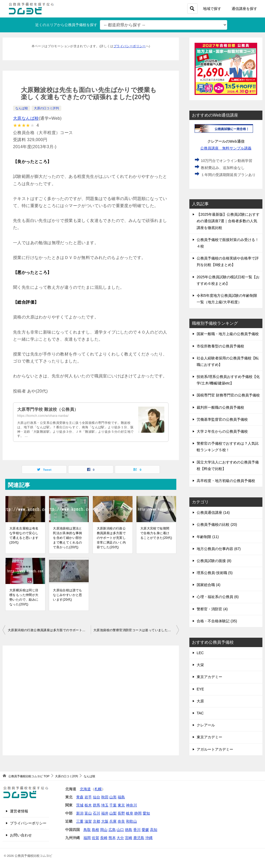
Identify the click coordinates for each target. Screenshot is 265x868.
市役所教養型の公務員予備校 (220, 346)
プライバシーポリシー (130, 46)
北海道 (85, 789)
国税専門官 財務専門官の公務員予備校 (228, 395)
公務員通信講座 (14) (213, 513)
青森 (80, 797)
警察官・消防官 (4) (212, 609)
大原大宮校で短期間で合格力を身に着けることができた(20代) (156, 533)
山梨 (113, 813)
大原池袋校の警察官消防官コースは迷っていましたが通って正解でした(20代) (136, 630)
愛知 (146, 813)
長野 (121, 813)
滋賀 (88, 821)
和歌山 (131, 821)
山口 (120, 830)
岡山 (104, 830)
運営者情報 (19, 811)
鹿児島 (139, 838)
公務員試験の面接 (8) (214, 561)
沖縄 (149, 838)
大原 (200, 701)
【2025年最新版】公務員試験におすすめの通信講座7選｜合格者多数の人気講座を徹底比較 (228, 221)
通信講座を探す (244, 9)
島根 (95, 830)
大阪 (105, 821)
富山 (88, 813)
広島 (112, 830)
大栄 (200, 665)
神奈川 (131, 805)
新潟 (80, 813)
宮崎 (129, 838)
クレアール (206, 725)
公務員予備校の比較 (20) (217, 525)
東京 (121, 805)
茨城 (80, 805)
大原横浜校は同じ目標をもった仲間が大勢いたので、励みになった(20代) (24, 597)
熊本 (112, 838)
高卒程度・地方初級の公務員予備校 (226, 481)
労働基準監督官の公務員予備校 (222, 419)
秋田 (105, 797)
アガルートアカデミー (215, 749)
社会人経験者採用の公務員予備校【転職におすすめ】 (228, 361)
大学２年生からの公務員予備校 (222, 431)
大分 (120, 838)
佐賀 (95, 838)
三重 (80, 821)
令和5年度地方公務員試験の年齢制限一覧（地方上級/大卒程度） (227, 299)
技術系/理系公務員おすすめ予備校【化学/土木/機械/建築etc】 (228, 380)
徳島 (129, 830)
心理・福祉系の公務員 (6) (218, 597)
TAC (200, 713)
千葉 (113, 805)
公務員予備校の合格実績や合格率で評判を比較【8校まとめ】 (228, 261)
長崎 (104, 838)
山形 (113, 797)
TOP (29, 776)
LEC (200, 653)
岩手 (88, 797)
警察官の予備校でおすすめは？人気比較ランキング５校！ (228, 447)
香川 (137, 830)
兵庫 (113, 821)
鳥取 (87, 830)
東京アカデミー (209, 677)
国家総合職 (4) (209, 585)
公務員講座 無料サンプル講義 (226, 148)
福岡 (87, 838)
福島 (121, 797)
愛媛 (145, 830)
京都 (97, 821)
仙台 (97, 797)
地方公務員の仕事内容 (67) (219, 549)
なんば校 (22, 108)
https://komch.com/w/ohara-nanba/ (43, 416)
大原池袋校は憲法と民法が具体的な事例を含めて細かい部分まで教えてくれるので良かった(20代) (68, 538)
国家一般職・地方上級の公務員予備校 (228, 334)
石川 (97, 813)
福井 (105, 813)
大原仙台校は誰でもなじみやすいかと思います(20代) (68, 595)
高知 (154, 830)
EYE (200, 689)
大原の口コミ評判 (46, 108)
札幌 (98, 789)
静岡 (138, 813)
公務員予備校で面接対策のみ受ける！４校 (228, 243)
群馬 (97, 805)
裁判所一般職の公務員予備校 (220, 407)
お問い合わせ (21, 835)
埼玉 (105, 805)
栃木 (88, 805)
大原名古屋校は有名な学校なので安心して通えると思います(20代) (24, 535)
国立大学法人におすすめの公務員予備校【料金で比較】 (228, 465)
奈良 (121, 821)
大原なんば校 (26, 118)
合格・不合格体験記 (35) (217, 621)
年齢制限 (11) (208, 537)
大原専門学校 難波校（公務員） (48, 409)
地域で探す (212, 9)
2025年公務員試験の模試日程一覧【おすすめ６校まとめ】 (228, 280)
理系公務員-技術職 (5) (215, 573)
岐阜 (130, 813)
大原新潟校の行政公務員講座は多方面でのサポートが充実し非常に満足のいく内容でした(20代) (111, 538)
